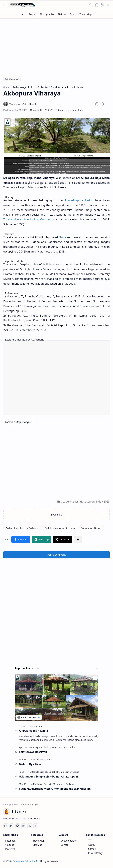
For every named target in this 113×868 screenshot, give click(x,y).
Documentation (69, 841)
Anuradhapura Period (79, 200)
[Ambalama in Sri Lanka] (57, 698)
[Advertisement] (56, 45)
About (91, 845)
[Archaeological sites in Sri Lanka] (22, 528)
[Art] (23, 14)
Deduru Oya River (30, 764)
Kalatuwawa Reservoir (33, 752)
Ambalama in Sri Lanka (33, 731)
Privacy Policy (95, 853)
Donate (65, 845)
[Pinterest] (18, 826)
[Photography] (47, 14)
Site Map (37, 845)
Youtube (10, 845)
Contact (92, 849)
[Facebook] (6, 826)
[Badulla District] (40, 772)
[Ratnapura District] (41, 747)
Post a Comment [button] (56, 555)
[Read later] (97, 104)
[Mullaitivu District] (43, 784)
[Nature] (62, 14)
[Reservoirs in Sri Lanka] (63, 747)
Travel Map (39, 841)
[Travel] (32, 14)
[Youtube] (12, 826)
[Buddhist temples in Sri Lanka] (60, 528)
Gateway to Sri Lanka (25, 861)
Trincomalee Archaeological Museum (27, 219)
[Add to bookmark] (95, 678)
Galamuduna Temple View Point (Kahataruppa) (48, 777)
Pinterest (10, 849)
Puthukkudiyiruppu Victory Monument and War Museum (55, 789)
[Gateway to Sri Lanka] (22, 5)
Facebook (10, 841)
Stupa (62, 237)
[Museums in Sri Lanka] (64, 784)
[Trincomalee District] (91, 528)
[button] (5, 5)
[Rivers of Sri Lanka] (42, 760)
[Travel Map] (85, 14)
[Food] (73, 14)
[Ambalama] (37, 726)
